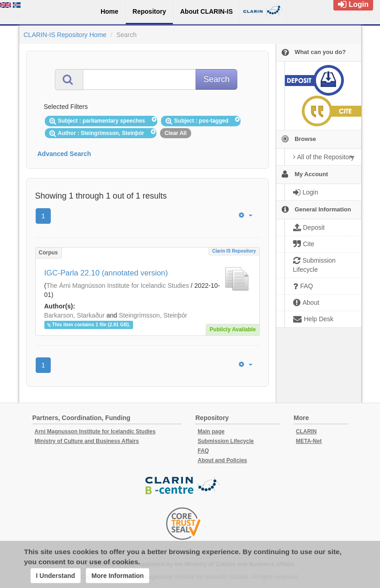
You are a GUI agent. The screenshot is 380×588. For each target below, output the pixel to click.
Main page (211, 432)
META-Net (309, 441)
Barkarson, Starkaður (75, 315)
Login (353, 4)
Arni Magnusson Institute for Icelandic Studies (95, 432)
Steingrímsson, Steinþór (153, 315)
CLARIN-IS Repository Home (65, 35)
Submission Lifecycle (226, 441)
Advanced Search (64, 154)
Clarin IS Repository (234, 251)
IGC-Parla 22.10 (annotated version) (106, 273)
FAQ (203, 451)
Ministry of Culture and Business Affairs (87, 441)
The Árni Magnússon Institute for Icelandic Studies (118, 286)
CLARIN (306, 432)
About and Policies (222, 460)
